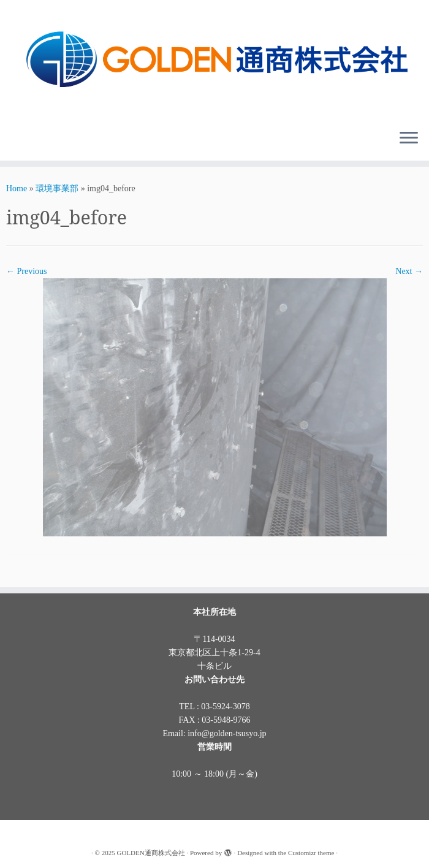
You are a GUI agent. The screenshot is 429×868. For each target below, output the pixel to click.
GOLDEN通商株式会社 (150, 853)
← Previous (27, 271)
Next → (409, 271)
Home (17, 188)
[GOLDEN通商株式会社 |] (214, 60)
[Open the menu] (409, 139)
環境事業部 (57, 188)
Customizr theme (311, 853)
